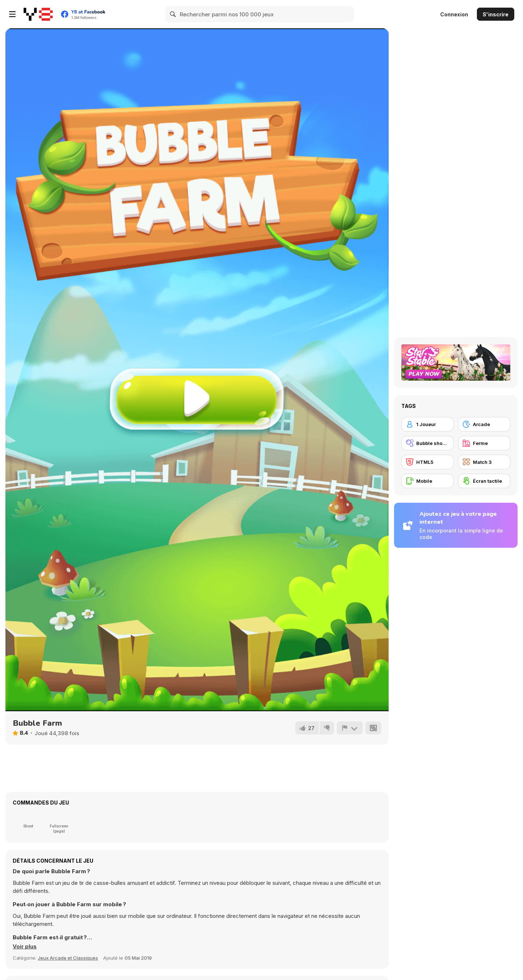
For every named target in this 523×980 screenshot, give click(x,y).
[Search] (173, 14)
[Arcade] (484, 424)
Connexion (454, 14)
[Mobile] (427, 481)
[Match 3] (484, 462)
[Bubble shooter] (427, 443)
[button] (25, 947)
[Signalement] (350, 728)
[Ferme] (484, 443)
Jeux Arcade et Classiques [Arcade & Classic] (68, 958)
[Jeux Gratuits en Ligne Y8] (38, 14)
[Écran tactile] (484, 481)
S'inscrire (496, 14)
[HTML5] (427, 462)
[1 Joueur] (427, 424)
